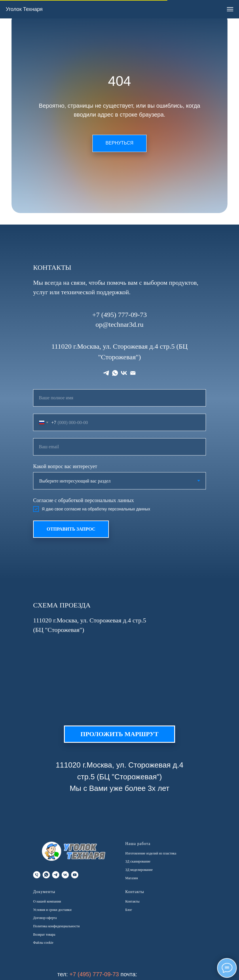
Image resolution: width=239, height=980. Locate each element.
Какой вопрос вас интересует (65, 466)
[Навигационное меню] (230, 9)
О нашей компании (47, 901)
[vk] (124, 373)
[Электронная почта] (133, 373)
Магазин (132, 878)
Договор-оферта (45, 918)
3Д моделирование (139, 870)
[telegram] (106, 373)
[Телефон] (37, 875)
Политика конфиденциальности (56, 926)
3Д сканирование (138, 861)
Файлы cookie (43, 943)
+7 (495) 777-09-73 (94, 974)
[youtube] (75, 875)
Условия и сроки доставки (52, 910)
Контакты (132, 901)
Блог (129, 910)
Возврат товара (44, 935)
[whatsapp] (115, 373)
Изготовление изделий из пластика (151, 853)
